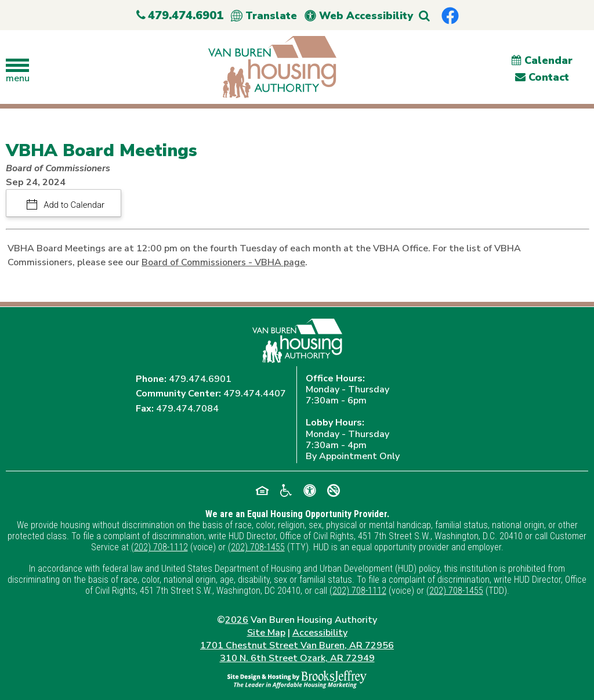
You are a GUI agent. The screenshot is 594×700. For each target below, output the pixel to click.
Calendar (542, 60)
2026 (237, 620)
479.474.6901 (200, 379)
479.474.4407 (255, 394)
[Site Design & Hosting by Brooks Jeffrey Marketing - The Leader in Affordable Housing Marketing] (297, 679)
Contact (542, 77)
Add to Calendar (73, 205)
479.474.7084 (187, 409)
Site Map (266, 633)
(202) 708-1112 (160, 547)
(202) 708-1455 (256, 547)
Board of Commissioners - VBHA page (223, 262)
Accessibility (320, 633)
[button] (424, 16)
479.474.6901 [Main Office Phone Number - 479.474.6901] (180, 15)
